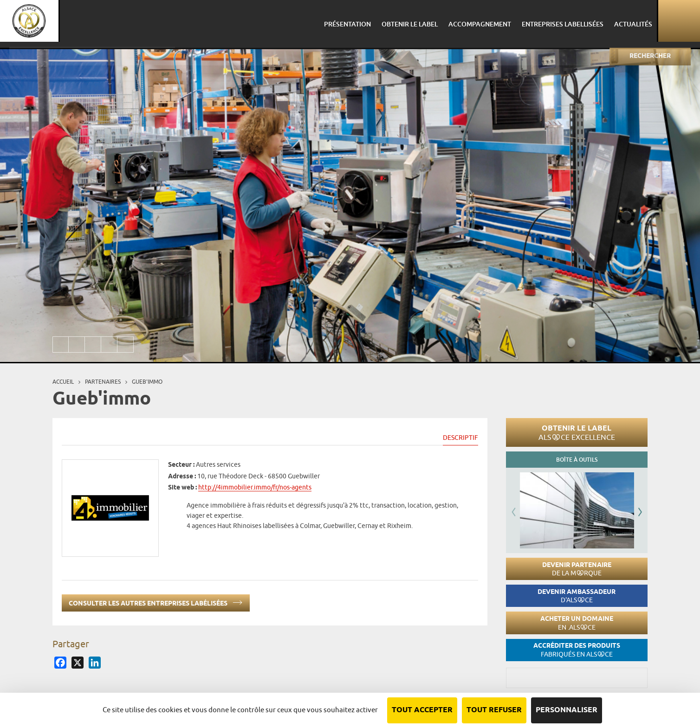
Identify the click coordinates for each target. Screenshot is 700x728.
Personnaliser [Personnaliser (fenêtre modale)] (567, 710)
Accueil (63, 382)
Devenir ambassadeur (577, 596)
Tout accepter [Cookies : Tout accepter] (422, 710)
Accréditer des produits (577, 650)
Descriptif (460, 438)
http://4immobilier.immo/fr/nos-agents (255, 487)
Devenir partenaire (577, 569)
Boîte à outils (577, 460)
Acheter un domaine (577, 623)
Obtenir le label (577, 432)
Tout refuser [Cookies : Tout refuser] (494, 710)
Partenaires (103, 382)
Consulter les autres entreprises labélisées (156, 602)
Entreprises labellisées (559, 21)
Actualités (629, 21)
